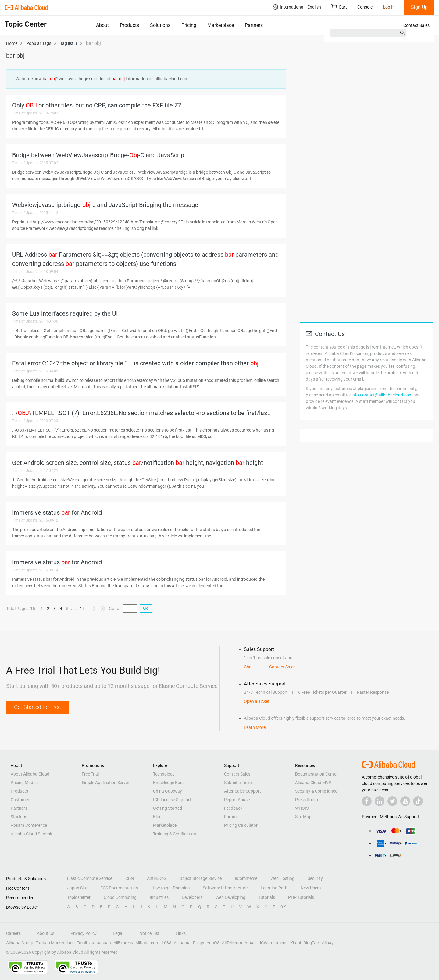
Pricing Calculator (241, 825)
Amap (250, 943)
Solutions (160, 25)
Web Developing (230, 897)
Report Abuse (237, 800)
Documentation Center (316, 774)
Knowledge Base (169, 783)
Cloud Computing (120, 897)
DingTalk (311, 943)
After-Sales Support (243, 791)
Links (181, 933)
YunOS (213, 943)
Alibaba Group (20, 943)
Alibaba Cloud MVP (313, 783)
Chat (248, 667)
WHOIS (302, 808)
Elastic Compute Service (90, 878)
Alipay (328, 943)
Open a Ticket (257, 701)
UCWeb (265, 943)
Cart (339, 7)
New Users (311, 888)
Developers (192, 897)
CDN (130, 878)
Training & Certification (175, 834)
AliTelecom (232, 943)
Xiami (296, 943)
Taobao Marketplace (55, 943)
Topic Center (79, 897)
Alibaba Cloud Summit (32, 834)
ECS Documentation (119, 888)
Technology (164, 774)
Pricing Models (25, 783)
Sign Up (419, 7)
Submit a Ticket (239, 783)
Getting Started (168, 808)
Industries (159, 897)
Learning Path (274, 888)
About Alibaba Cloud (30, 774)
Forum (230, 817)
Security (315, 878)
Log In (389, 7)
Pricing (189, 25)
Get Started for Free (37, 707)
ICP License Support (172, 800)
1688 (166, 943)
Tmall (82, 943)
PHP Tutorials (301, 897)
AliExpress (123, 943)
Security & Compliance (316, 791)
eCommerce (246, 878)
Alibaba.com (147, 943)
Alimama (182, 943)
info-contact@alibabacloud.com (382, 395)
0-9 (284, 907)
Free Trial (90, 774)
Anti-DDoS (157, 878)
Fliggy (199, 943)
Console (365, 7)
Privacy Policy (84, 933)
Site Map (303, 817)
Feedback (233, 808)
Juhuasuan (100, 943)
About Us (46, 933)
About (102, 25)
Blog (157, 817)
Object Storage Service (200, 878)
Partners (254, 25)
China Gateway (168, 791)
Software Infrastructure (225, 888)
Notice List (149, 933)
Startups (19, 817)
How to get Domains (170, 888)
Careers (13, 933)
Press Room (307, 800)
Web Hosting (282, 878)
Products (129, 25)
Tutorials (267, 897)
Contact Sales (416, 25)
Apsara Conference (29, 825)
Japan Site (77, 888)
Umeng (281, 943)
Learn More (255, 727)
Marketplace (221, 25)
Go (146, 608)
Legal (118, 933)
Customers (21, 800)
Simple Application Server (105, 783)
